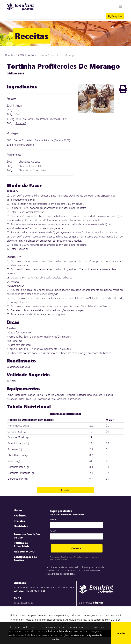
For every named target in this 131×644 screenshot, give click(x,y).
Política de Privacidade (59, 631)
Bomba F (21, 123)
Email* (53, 531)
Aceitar (121, 633)
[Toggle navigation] (121, 6)
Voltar (65, 490)
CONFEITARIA (26, 55)
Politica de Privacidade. (64, 574)
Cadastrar (77, 548)
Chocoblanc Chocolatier (32, 170)
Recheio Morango (24, 145)
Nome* (53, 519)
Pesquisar (115, 16)
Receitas (10, 55)
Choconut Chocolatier (31, 166)
